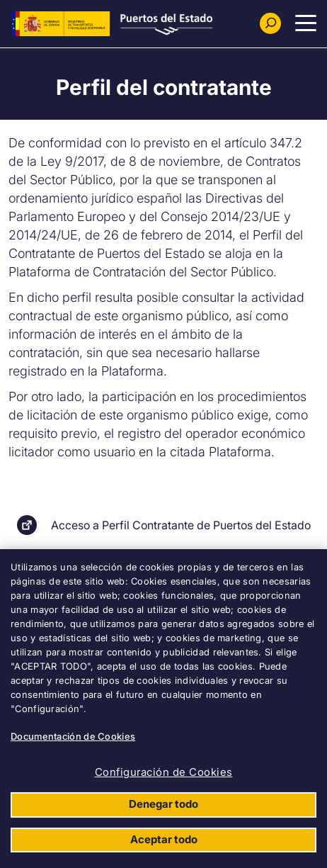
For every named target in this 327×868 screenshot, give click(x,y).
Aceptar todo (164, 839)
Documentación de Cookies (73, 736)
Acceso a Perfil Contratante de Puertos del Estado (181, 525)
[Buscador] (270, 23)
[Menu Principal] (306, 23)
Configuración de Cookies (164, 772)
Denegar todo (163, 804)
